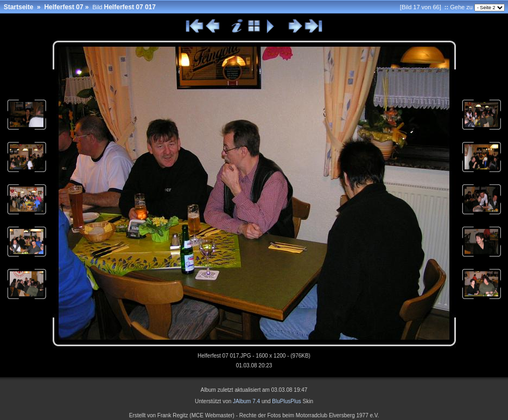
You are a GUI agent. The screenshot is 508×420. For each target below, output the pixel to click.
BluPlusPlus (286, 401)
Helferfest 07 (63, 7)
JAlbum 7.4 (246, 401)
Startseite (19, 7)
